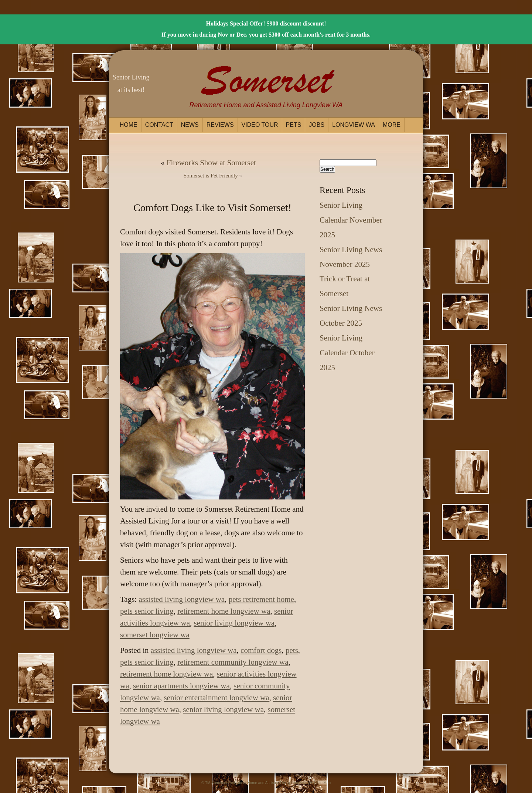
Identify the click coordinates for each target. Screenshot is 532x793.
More (392, 125)
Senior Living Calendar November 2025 (351, 220)
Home (129, 125)
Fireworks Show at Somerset (211, 163)
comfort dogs (261, 650)
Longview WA (354, 125)
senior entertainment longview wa (216, 698)
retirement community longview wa (233, 662)
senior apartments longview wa (181, 686)
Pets (294, 125)
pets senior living (147, 611)
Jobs (317, 125)
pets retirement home (261, 599)
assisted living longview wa (182, 599)
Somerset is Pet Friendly (211, 176)
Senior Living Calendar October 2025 (347, 353)
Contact (159, 125)
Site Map (323, 783)
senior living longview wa (234, 623)
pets (292, 650)
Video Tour (260, 125)
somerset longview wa (155, 635)
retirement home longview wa (224, 611)
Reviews (220, 125)
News (190, 125)
